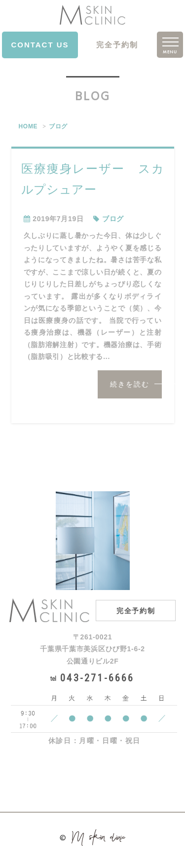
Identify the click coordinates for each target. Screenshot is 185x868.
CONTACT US (40, 45)
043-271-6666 (92, 678)
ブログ (58, 126)
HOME (28, 126)
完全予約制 (117, 45)
